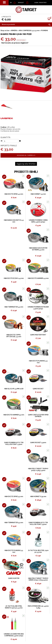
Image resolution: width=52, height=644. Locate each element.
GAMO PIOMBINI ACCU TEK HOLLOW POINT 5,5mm (38, 523)
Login (36, 3)
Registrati (43, 3)
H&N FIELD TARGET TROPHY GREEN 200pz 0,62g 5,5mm (38, 579)
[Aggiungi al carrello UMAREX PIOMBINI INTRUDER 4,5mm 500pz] (29, 290)
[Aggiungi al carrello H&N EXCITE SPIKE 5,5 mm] (4, 479)
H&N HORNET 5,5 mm (38, 194)
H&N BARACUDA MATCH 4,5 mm (14, 221)
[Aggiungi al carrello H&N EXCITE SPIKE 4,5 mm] (4, 177)
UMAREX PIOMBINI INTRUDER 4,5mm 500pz (38, 308)
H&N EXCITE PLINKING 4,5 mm (38, 362)
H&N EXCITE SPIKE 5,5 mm (14, 496)
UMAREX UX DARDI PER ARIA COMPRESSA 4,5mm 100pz (14, 635)
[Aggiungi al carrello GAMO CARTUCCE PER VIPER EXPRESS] (29, 398)
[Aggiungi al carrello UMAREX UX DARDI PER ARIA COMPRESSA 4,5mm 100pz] (4, 617)
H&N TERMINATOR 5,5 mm (14, 523)
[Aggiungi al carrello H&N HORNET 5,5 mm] (29, 177)
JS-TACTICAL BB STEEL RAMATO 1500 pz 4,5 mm (14, 607)
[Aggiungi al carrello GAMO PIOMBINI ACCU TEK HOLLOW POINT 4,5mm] (4, 425)
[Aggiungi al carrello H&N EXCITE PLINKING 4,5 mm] (29, 344)
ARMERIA (14, 31)
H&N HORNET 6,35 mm (38, 496)
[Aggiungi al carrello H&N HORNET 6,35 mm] (29, 479)
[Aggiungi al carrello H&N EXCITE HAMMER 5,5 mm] (4, 398)
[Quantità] (11, 141)
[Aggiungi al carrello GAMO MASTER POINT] (29, 317)
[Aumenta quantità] (20, 141)
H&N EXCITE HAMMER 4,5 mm (38, 278)
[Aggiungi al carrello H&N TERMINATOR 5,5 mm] (4, 505)
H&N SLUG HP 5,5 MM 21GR (14, 389)
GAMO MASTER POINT (38, 335)
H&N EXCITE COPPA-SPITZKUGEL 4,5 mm (14, 336)
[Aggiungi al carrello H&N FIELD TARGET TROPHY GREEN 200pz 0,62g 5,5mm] (29, 561)
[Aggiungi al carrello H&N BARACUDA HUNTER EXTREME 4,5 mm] (29, 231)
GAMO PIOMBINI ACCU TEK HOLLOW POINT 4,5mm (14, 443)
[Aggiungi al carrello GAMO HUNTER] (4, 561)
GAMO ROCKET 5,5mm (38, 443)
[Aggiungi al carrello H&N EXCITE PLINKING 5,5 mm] (4, 533)
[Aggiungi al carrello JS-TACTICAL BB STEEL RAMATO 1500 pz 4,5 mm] (4, 589)
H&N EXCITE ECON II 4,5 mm (14, 278)
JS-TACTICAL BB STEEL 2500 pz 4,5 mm (38, 551)
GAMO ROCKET (38, 389)
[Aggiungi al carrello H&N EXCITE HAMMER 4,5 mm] (29, 261)
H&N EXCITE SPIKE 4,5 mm (14, 194)
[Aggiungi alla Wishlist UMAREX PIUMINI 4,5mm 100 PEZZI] (26, 164)
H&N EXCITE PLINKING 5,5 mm (14, 551)
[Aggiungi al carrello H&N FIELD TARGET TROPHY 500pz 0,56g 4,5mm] (29, 451)
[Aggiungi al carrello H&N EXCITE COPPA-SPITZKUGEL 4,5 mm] (4, 317)
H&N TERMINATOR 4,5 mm (14, 307)
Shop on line (5, 31)
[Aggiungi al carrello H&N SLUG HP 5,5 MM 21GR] (4, 371)
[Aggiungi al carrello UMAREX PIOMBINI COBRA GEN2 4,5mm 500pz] (29, 203)
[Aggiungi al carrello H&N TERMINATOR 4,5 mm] (4, 290)
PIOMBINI (44, 31)
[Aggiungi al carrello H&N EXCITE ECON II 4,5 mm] (4, 261)
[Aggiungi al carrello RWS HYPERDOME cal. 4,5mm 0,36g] (29, 589)
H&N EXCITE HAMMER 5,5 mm (14, 415)
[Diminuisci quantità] (1, 141)
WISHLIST (21, 3)
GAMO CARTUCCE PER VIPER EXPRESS (38, 416)
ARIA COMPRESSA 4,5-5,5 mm (29, 31)
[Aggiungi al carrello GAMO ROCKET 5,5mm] (29, 425)
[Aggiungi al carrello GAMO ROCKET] (29, 371)
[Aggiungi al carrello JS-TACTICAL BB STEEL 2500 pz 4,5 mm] (29, 533)
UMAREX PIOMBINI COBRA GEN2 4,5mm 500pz (38, 221)
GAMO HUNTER (14, 578)
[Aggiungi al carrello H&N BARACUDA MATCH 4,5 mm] (4, 203)
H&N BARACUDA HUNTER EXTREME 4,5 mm (38, 249)
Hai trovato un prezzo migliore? (15, 43)
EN (11, 3)
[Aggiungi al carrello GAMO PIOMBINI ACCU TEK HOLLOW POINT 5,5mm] (29, 505)
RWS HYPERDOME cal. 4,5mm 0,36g (38, 607)
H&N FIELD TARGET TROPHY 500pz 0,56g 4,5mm (38, 470)
